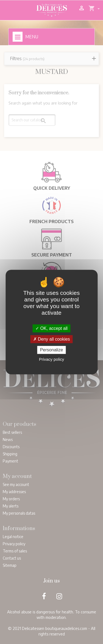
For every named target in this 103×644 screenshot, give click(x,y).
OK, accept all (51, 328)
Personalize (52, 350)
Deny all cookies (52, 339)
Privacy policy (52, 359)
